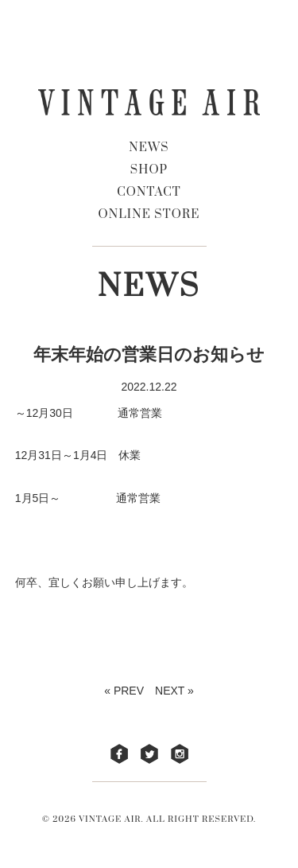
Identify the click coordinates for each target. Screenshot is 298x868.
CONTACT (149, 192)
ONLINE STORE (149, 214)
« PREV (124, 691)
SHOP (149, 170)
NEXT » (174, 691)
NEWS (149, 148)
